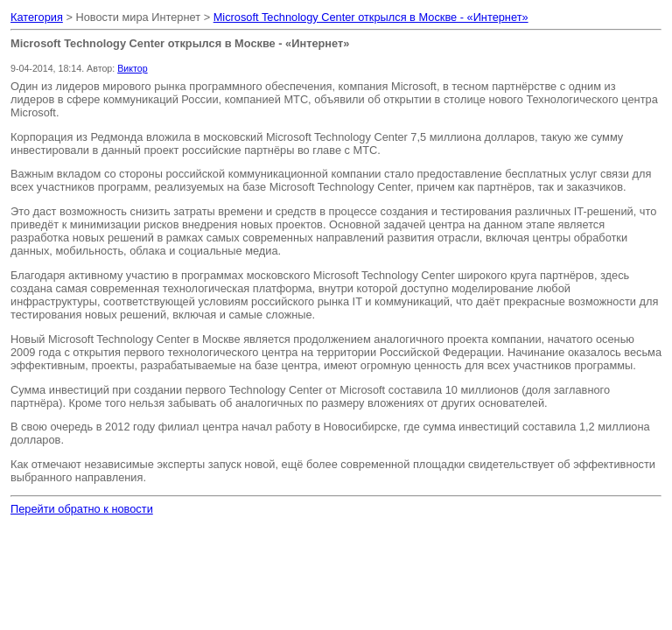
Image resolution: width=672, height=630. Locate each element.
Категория (37, 17)
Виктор (132, 68)
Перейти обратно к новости (82, 509)
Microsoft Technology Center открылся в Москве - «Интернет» (371, 17)
